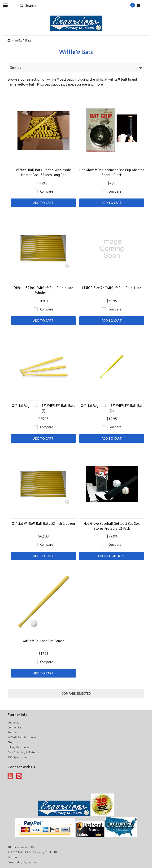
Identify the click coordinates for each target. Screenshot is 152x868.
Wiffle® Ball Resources (22, 737)
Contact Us (15, 727)
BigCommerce (33, 862)
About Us (13, 722)
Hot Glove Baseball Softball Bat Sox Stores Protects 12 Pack (112, 526)
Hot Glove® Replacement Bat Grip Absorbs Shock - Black (112, 172)
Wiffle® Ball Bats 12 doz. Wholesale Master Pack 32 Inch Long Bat (43, 172)
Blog (11, 742)
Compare (47, 191)
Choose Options (112, 556)
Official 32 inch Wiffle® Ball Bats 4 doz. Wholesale (43, 290)
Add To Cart (43, 203)
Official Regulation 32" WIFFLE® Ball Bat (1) (112, 408)
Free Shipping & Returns (23, 752)
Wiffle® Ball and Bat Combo (43, 641)
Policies (13, 732)
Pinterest (19, 776)
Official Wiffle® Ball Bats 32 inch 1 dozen (43, 523)
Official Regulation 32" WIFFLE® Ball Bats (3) (43, 408)
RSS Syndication (18, 757)
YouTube (11, 776)
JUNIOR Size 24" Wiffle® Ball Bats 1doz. (112, 288)
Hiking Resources (19, 747)
